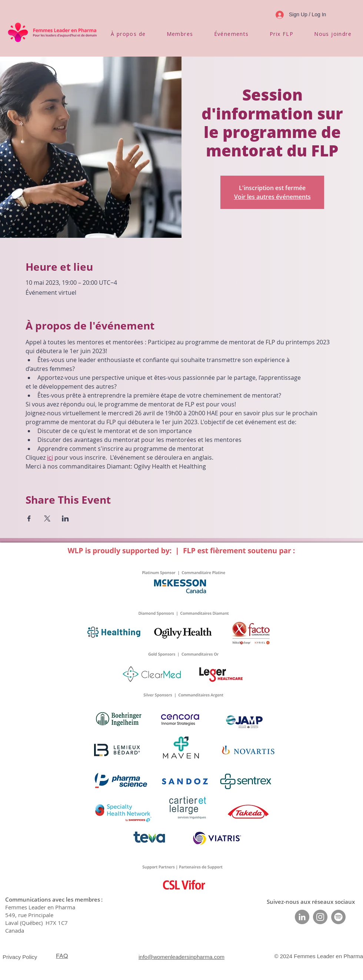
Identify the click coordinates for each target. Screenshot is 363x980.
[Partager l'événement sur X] (47, 518)
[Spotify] (338, 917)
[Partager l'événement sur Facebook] (29, 518)
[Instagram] (320, 917)
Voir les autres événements (272, 197)
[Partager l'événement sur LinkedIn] (65, 518)
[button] (128, 34)
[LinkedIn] (302, 917)
